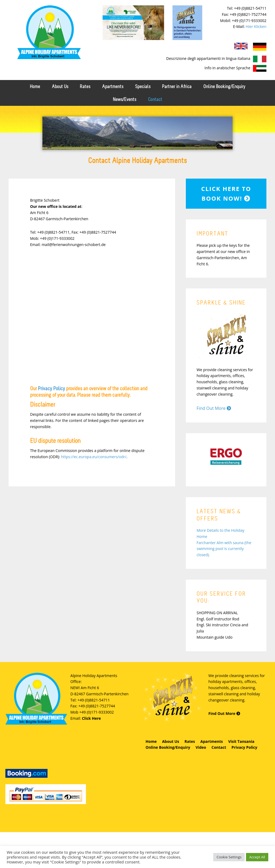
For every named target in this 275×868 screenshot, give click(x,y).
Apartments (212, 741)
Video (201, 747)
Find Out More (214, 408)
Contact (219, 747)
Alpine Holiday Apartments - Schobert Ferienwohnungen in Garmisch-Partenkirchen (49, 32)
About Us (171, 741)
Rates (190, 741)
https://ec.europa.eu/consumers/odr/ (94, 456)
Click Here (91, 718)
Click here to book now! (226, 193)
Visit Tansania (241, 741)
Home (151, 741)
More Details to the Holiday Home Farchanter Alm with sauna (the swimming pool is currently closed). (224, 542)
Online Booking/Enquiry (168, 747)
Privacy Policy (51, 388)
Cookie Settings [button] (229, 857)
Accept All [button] (257, 857)
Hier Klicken (256, 26)
